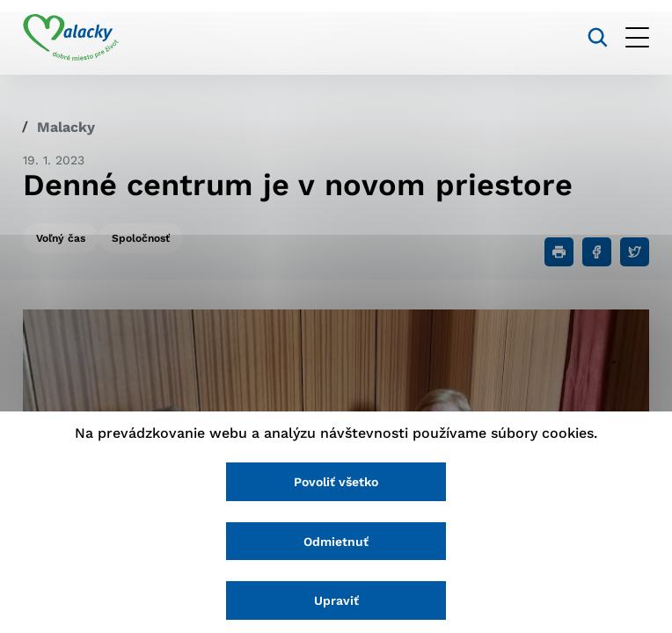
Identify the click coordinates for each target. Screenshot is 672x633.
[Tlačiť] (559, 252)
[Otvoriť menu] (637, 37)
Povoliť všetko (336, 482)
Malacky (66, 127)
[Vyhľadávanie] (598, 37)
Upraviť (336, 600)
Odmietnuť (336, 542)
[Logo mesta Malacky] (71, 38)
